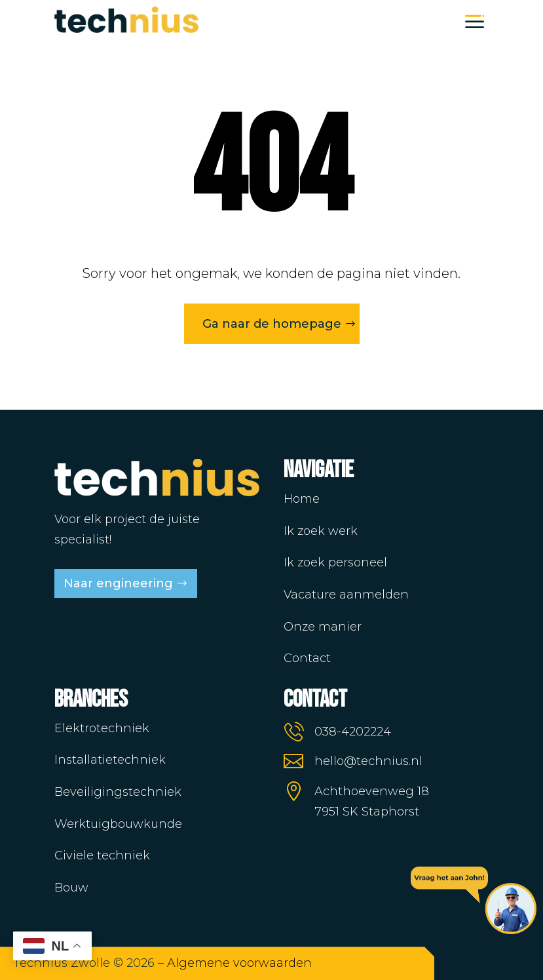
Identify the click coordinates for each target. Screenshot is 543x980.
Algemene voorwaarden (239, 963)
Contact (307, 658)
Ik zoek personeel (335, 562)
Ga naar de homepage (272, 324)
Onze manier (323, 627)
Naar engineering (118, 583)
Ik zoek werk (321, 531)
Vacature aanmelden (346, 595)
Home (302, 499)
